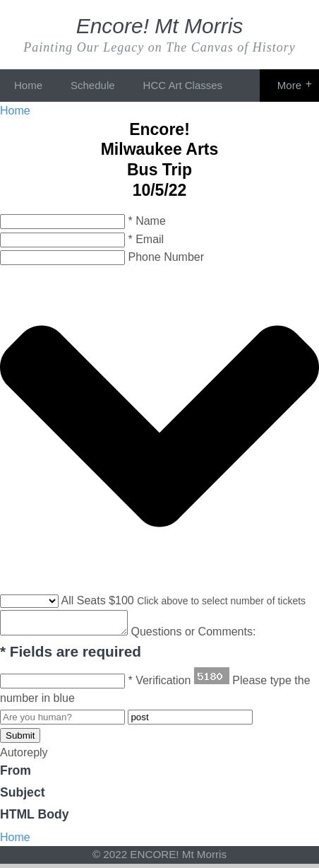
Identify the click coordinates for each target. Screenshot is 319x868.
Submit (20, 740)
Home (28, 85)
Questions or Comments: (207, 636)
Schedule (93, 85)
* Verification (159, 685)
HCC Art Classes (183, 85)
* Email (146, 239)
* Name (146, 221)
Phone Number (166, 257)
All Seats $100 (98, 600)
